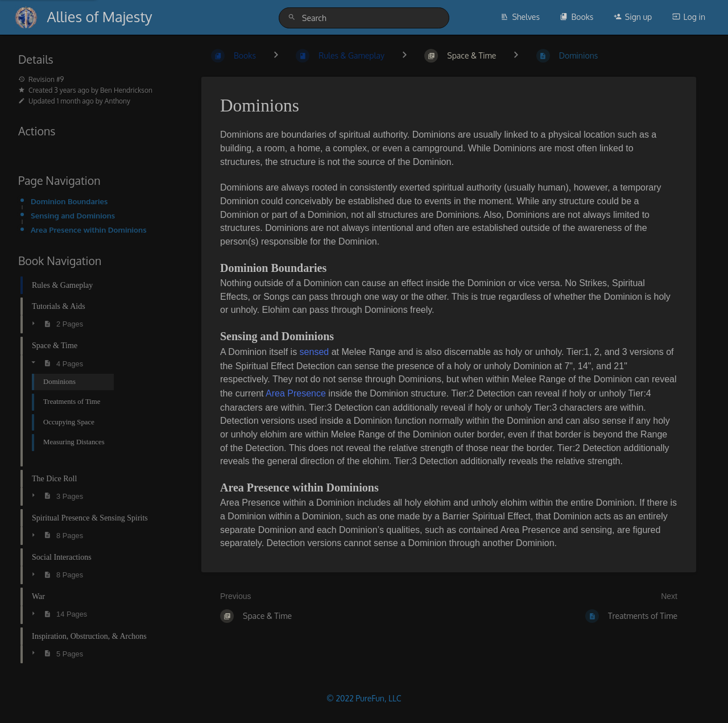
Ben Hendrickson (126, 90)
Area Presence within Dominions (89, 230)
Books (576, 17)
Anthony (117, 101)
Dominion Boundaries (69, 201)
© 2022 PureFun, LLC (364, 698)
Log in (689, 17)
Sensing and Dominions (73, 215)
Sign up (633, 17)
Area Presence (297, 393)
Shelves (520, 17)
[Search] (293, 17)
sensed (315, 352)
